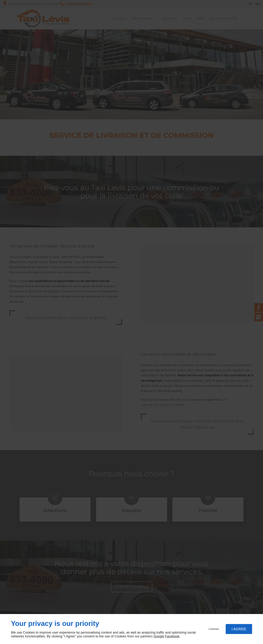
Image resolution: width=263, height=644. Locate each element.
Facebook (172, 636)
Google (159, 636)
